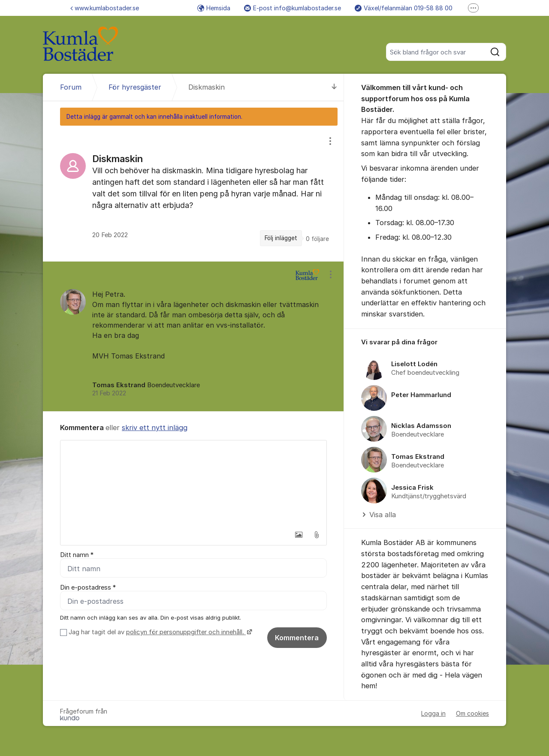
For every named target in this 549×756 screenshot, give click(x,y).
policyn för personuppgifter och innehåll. (186, 632)
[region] (193, 193)
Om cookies (472, 713)
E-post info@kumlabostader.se (293, 8)
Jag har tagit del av (159, 632)
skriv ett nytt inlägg (155, 428)
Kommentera (297, 638)
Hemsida (214, 8)
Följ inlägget (281, 238)
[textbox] (193, 483)
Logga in (433, 713)
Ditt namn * (77, 555)
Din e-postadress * (88, 587)
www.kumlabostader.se (105, 8)
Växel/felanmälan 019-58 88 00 (404, 8)
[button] (299, 535)
